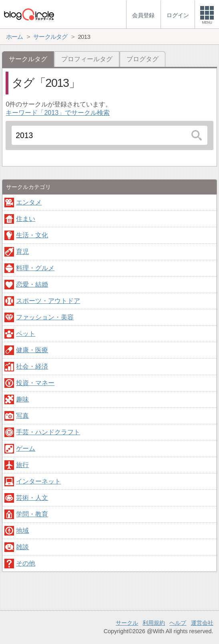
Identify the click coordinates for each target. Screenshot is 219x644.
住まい (26, 219)
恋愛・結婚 (32, 284)
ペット (26, 334)
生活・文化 (32, 235)
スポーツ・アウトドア (48, 301)
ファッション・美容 (45, 317)
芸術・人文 (32, 498)
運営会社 (202, 623)
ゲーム (26, 448)
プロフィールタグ (87, 59)
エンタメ (29, 202)
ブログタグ (143, 59)
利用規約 (154, 623)
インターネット (38, 481)
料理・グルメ (35, 268)
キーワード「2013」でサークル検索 (58, 113)
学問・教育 (32, 514)
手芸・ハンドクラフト (48, 432)
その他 (26, 563)
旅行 (22, 465)
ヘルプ (178, 623)
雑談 (22, 547)
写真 (22, 416)
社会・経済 (32, 366)
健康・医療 (32, 350)
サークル (127, 623)
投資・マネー (35, 383)
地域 (22, 531)
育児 (22, 252)
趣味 (22, 399)
